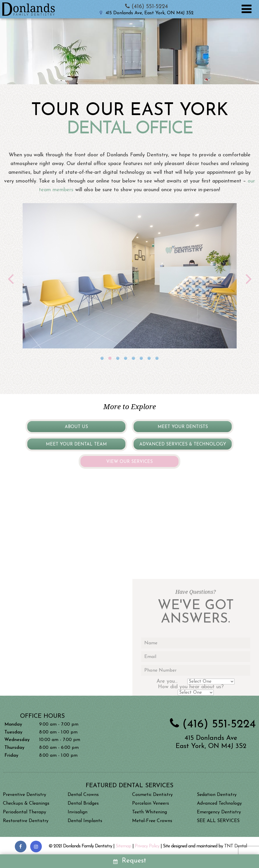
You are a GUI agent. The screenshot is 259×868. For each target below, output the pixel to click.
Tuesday (13, 732)
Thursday (14, 748)
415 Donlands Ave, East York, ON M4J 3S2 (145, 13)
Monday (13, 724)
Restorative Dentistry (26, 821)
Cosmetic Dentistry (152, 795)
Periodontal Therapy (25, 812)
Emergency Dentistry (219, 812)
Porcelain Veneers (151, 803)
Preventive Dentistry (25, 795)
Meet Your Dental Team (76, 444)
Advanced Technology (219, 803)
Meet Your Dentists (183, 427)
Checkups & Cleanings (26, 803)
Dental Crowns (83, 795)
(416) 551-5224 (146, 7)
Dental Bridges (83, 803)
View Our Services (129, 462)
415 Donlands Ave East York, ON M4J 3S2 (211, 742)
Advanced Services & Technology (183, 444)
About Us (76, 427)
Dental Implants (85, 821)
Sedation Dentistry (217, 795)
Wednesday (17, 740)
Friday (11, 756)
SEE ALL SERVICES (218, 821)
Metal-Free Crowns (152, 821)
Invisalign (78, 812)
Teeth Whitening (150, 812)
